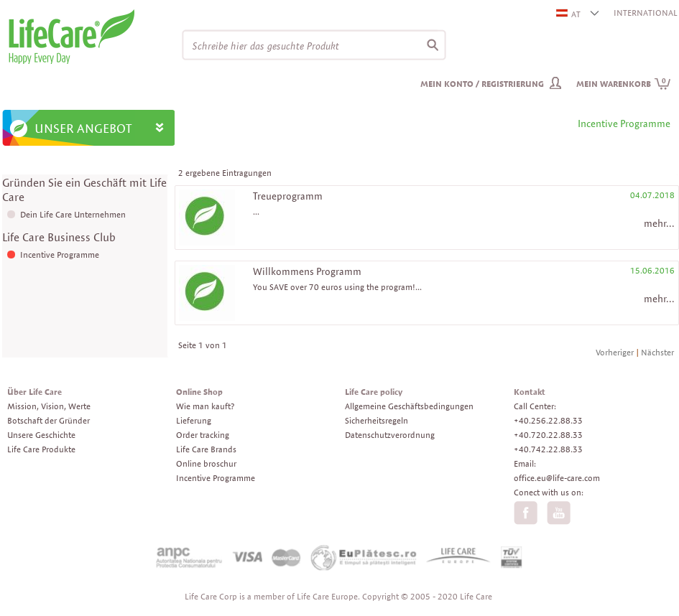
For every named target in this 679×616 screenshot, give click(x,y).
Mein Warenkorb (624, 84)
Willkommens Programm (307, 271)
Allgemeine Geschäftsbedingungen (409, 406)
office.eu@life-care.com (557, 478)
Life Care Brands (206, 449)
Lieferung (194, 420)
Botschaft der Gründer (48, 420)
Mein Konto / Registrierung (482, 84)
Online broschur (206, 463)
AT (569, 14)
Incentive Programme (60, 255)
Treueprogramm (288, 196)
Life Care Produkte (41, 449)
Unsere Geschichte (41, 435)
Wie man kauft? (205, 406)
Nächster (657, 352)
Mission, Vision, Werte (49, 406)
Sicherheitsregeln (377, 420)
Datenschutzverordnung (390, 435)
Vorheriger (615, 352)
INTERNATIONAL (646, 13)
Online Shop (199, 392)
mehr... (659, 223)
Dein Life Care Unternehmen (73, 214)
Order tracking (203, 435)
